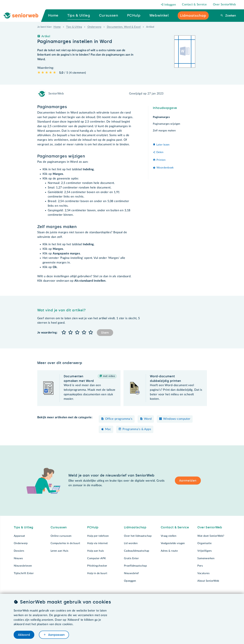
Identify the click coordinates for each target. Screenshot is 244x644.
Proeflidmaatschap (135, 566)
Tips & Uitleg (74, 27)
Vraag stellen (169, 536)
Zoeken (230, 16)
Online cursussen (61, 536)
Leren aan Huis (60, 551)
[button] (64, 333)
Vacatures (203, 573)
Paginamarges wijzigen (167, 124)
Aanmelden (188, 481)
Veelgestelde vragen (173, 543)
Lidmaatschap (135, 527)
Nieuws (18, 558)
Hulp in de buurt (97, 573)
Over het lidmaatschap (138, 536)
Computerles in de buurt (65, 543)
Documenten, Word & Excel (124, 27)
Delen (160, 152)
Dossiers (19, 551)
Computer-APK (97, 558)
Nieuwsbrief (131, 573)
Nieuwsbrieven (23, 566)
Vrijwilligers (205, 551)
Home (57, 27)
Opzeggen (130, 581)
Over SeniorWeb (224, 5)
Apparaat (19, 536)
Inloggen (168, 5)
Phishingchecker (97, 566)
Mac (108, 429)
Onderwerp (94, 27)
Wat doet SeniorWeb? (211, 536)
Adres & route (169, 551)
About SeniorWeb (208, 581)
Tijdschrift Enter (24, 573)
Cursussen (59, 527)
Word (148, 419)
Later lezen (163, 145)
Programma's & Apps (137, 429)
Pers (200, 566)
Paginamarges (161, 117)
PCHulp (93, 527)
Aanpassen (56, 635)
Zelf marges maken (164, 131)
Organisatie (204, 543)
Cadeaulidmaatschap (137, 551)
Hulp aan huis (96, 551)
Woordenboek (165, 168)
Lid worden (131, 543)
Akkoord (24, 635)
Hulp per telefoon (98, 536)
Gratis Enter (131, 558)
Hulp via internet (97, 543)
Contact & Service (194, 5)
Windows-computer (177, 419)
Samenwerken (206, 558)
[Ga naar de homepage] (24, 16)
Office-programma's (119, 419)
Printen (161, 160)
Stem (105, 333)
